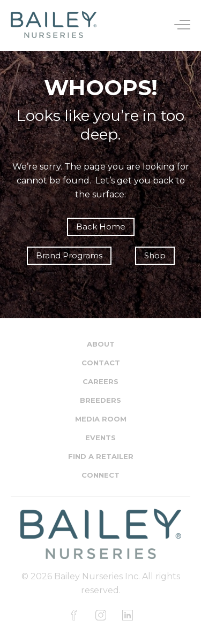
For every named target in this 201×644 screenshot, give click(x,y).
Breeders (100, 400)
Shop (155, 255)
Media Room (101, 419)
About (101, 344)
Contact (101, 363)
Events (100, 438)
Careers (100, 381)
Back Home (101, 227)
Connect (100, 475)
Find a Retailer (101, 456)
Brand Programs (69, 255)
